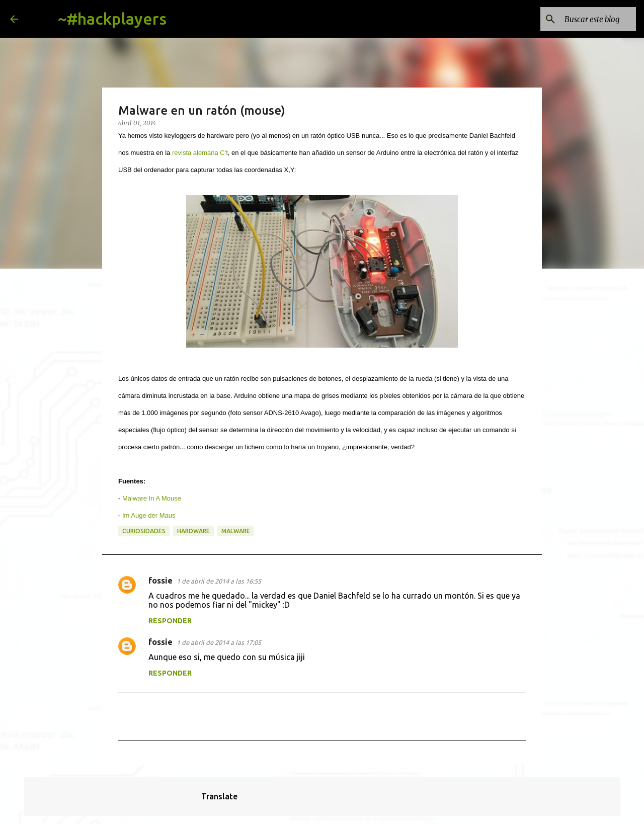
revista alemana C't (200, 153)
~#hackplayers (112, 19)
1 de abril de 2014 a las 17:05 (219, 642)
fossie (160, 581)
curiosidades (144, 531)
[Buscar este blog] (583, 19)
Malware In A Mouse (152, 498)
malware (236, 531)
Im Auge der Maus (149, 515)
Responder (170, 621)
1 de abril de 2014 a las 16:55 (219, 581)
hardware (193, 531)
